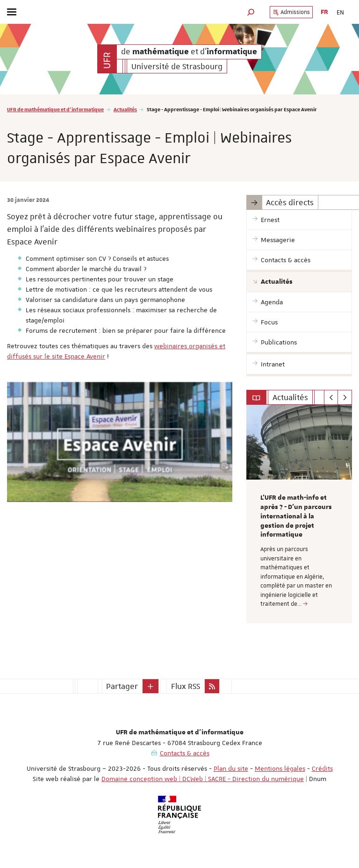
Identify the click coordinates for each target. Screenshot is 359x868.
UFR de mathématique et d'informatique (55, 109)
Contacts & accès (185, 753)
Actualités (125, 109)
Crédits (322, 768)
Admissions (291, 12)
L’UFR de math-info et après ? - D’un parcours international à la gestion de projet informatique (296, 516)
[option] (299, 514)
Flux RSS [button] (186, 686)
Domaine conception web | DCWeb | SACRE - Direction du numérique (203, 779)
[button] (251, 12)
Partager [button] (122, 686)
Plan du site (231, 768)
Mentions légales (280, 768)
